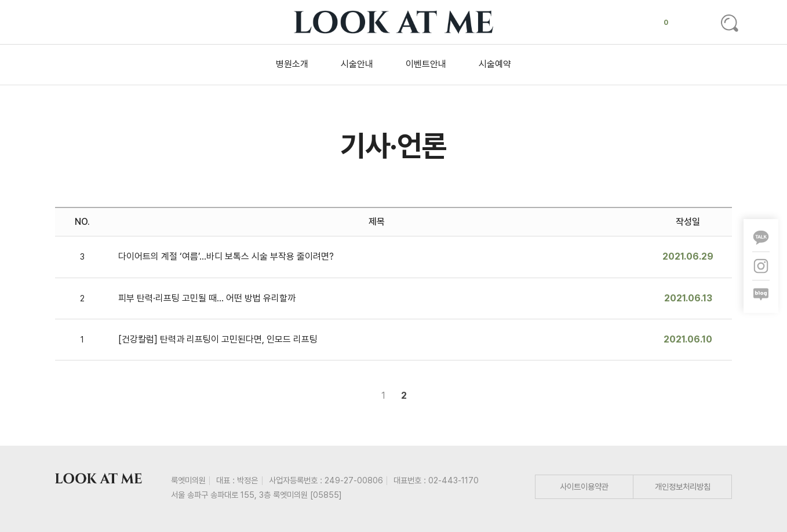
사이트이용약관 (584, 487)
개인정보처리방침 (683, 487)
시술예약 (495, 64)
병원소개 (292, 64)
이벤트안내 (426, 64)
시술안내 (357, 64)
